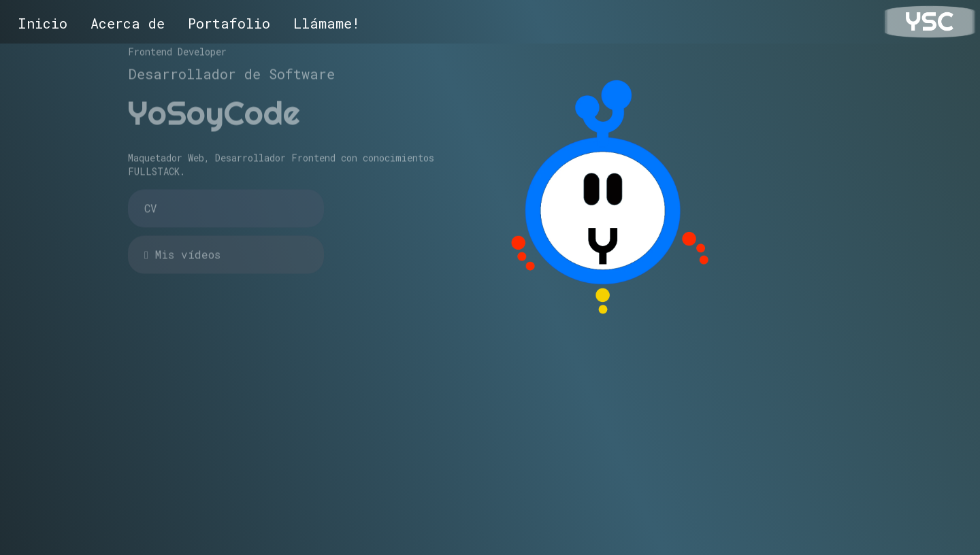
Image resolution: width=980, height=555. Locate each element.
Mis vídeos (182, 246)
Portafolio (229, 23)
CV (151, 200)
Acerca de (128, 23)
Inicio (43, 23)
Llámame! (327, 23)
